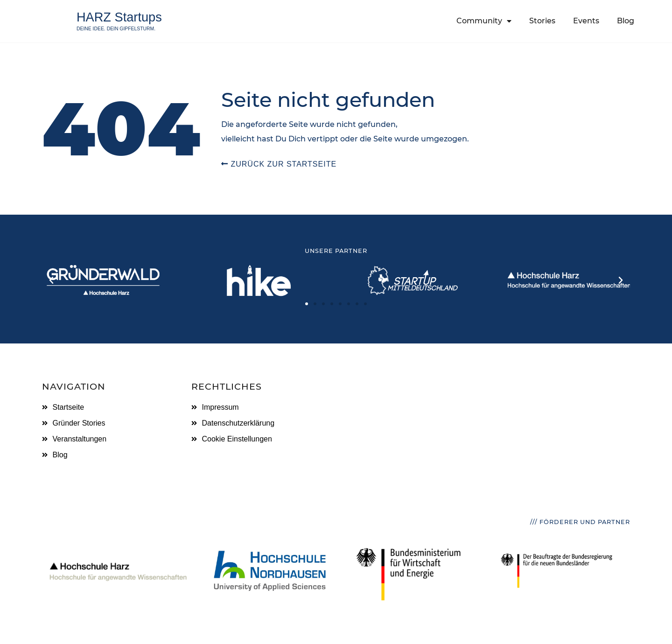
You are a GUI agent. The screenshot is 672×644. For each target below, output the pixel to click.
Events (586, 21)
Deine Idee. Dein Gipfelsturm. (116, 29)
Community (484, 21)
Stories (542, 21)
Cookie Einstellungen (237, 439)
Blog (626, 21)
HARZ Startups (119, 17)
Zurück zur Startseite (279, 164)
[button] (51, 280)
